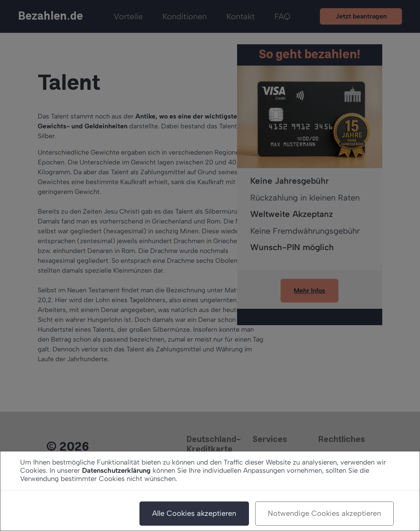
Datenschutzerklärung (116, 470)
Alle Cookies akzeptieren (194, 513)
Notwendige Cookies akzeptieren (324, 513)
